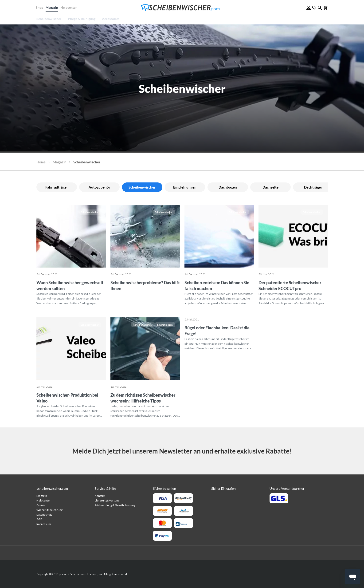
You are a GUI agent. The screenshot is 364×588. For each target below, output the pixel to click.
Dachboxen (228, 187)
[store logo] (182, 8)
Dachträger (313, 187)
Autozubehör (99, 187)
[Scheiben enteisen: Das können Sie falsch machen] (219, 237)
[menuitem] (51, 19)
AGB (39, 519)
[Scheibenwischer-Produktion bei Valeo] (71, 349)
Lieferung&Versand (107, 500)
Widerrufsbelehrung (49, 510)
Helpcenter (69, 7)
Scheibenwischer (90, 212)
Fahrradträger (57, 187)
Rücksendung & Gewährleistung (115, 505)
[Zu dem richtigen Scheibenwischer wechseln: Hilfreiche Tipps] (145, 349)
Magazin (53, 7)
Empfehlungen (185, 187)
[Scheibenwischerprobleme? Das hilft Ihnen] (145, 237)
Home (41, 162)
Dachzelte (270, 187)
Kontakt (100, 496)
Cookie (41, 505)
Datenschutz (44, 515)
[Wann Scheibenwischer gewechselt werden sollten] (71, 237)
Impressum (44, 524)
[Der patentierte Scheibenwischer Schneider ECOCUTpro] (293, 237)
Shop (40, 7)
